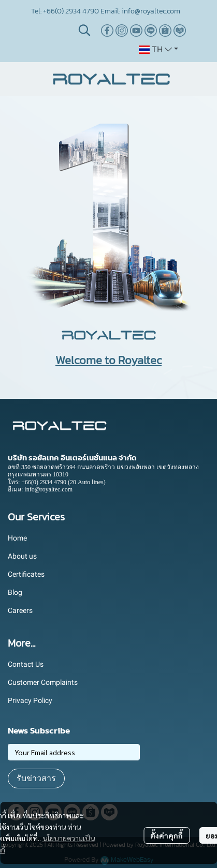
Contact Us (26, 664)
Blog (15, 592)
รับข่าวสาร (36, 778)
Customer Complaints (43, 682)
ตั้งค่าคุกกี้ (167, 835)
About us (22, 556)
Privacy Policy (30, 700)
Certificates (26, 574)
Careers (20, 610)
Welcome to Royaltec (108, 360)
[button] (84, 30)
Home (17, 538)
